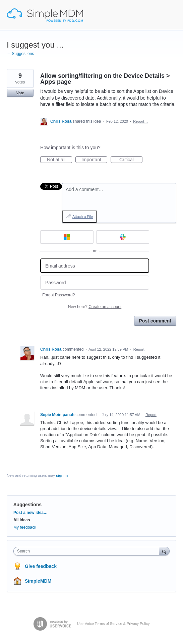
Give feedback (41, 566)
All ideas (22, 520)
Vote (20, 93)
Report (139, 349)
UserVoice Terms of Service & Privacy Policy (113, 623)
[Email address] (95, 266)
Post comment (155, 321)
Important (94, 160)
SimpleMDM (38, 581)
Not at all (59, 160)
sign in (62, 475)
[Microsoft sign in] (67, 237)
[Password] (95, 283)
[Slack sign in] (123, 237)
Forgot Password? (58, 295)
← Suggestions (20, 54)
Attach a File (83, 217)
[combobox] (88, 551)
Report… (140, 121)
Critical (131, 160)
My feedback (25, 527)
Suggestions (27, 505)
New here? (95, 307)
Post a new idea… (30, 513)
